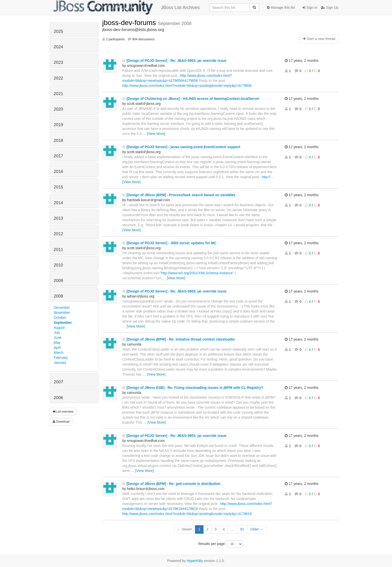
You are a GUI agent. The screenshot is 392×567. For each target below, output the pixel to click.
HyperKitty (195, 561)
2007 (58, 382)
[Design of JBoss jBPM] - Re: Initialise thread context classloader (179, 339)
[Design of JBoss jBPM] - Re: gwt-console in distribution (171, 484)
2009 (58, 281)
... (232, 529)
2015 (58, 187)
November (62, 313)
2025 (58, 31)
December (62, 308)
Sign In (310, 8)
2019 (58, 125)
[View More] (156, 134)
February (61, 358)
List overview (63, 412)
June (57, 338)
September (63, 323)
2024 (58, 47)
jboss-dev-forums (130, 23)
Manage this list (281, 8)
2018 (58, 140)
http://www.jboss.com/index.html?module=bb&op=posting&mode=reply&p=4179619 (187, 514)
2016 (58, 172)
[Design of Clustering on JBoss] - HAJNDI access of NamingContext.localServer (191, 99)
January (60, 363)
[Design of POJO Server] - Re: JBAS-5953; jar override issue (174, 61)
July (57, 333)
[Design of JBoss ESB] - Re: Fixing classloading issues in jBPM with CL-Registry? (193, 388)
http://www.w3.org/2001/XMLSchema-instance (197, 273)
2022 (58, 78)
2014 (58, 203)
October (60, 318)
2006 (58, 398)
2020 (58, 109)
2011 (58, 250)
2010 (58, 265)
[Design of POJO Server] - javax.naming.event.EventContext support (181, 147)
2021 (58, 94)
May (57, 343)
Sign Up (330, 8)
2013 (58, 218)
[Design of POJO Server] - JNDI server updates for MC (169, 243)
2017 (58, 156)
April (57, 348)
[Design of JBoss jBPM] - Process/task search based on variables (179, 195)
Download (61, 422)
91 (242, 529)
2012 (58, 234)
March (59, 353)
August (59, 328)
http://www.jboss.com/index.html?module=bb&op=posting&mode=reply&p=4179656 (187, 86)
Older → (257, 529)
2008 (58, 296)
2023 (58, 62)
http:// (266, 177)
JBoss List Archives (127, 8)
